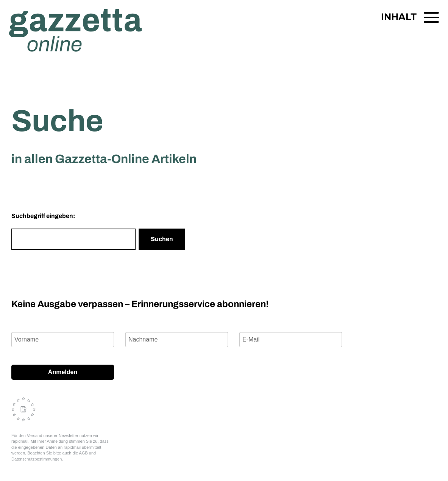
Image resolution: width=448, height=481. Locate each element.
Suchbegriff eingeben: (43, 216)
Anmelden (63, 372)
